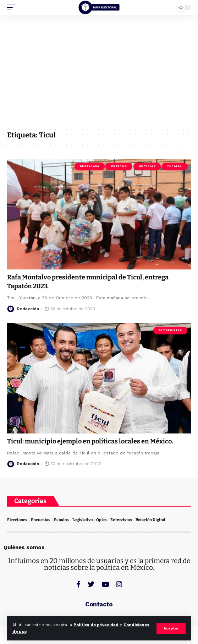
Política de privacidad (96, 625)
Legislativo (82, 520)
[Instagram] (119, 584)
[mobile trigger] (13, 7)
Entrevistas (170, 330)
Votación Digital (150, 520)
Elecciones (17, 520)
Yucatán (175, 166)
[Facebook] (78, 584)
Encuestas (41, 520)
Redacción (28, 309)
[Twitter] (91, 584)
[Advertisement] (99, 68)
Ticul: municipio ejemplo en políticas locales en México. (90, 441)
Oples (101, 520)
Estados (119, 166)
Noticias (147, 166)
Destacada (90, 166)
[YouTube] (105, 584)
